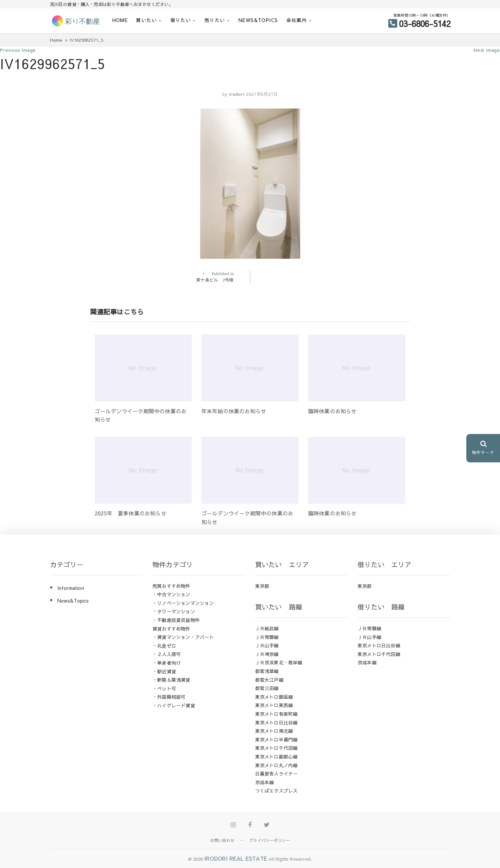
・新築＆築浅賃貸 (171, 680)
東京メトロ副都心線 (277, 756)
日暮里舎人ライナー (277, 774)
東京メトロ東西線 (274, 705)
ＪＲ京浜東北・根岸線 (279, 662)
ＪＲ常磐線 (267, 637)
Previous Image (18, 50)
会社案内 (297, 20)
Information (71, 588)
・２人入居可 (167, 654)
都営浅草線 (267, 671)
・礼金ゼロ (164, 646)
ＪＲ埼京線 (267, 654)
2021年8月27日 (262, 94)
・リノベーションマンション (183, 603)
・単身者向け (167, 663)
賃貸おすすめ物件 (171, 629)
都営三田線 (267, 688)
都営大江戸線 (269, 680)
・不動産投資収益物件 (176, 620)
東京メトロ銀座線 (274, 697)
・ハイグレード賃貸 (174, 705)
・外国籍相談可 (169, 697)
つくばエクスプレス (277, 791)
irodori (236, 94)
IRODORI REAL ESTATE (236, 858)
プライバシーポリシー (270, 840)
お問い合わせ (222, 840)
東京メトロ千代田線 (277, 748)
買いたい (146, 20)
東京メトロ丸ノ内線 (277, 765)
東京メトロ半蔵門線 (277, 739)
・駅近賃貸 (164, 671)
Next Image (487, 50)
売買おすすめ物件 (171, 586)
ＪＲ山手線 (267, 645)
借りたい (181, 20)
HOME (120, 20)
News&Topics (258, 20)
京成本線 (265, 782)
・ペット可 (164, 688)
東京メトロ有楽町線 (277, 714)
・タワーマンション (174, 611)
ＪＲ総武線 (267, 628)
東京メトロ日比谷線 (277, 722)
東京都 (262, 586)
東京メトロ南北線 (274, 731)
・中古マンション (171, 594)
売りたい (215, 20)
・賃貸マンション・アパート (183, 637)
